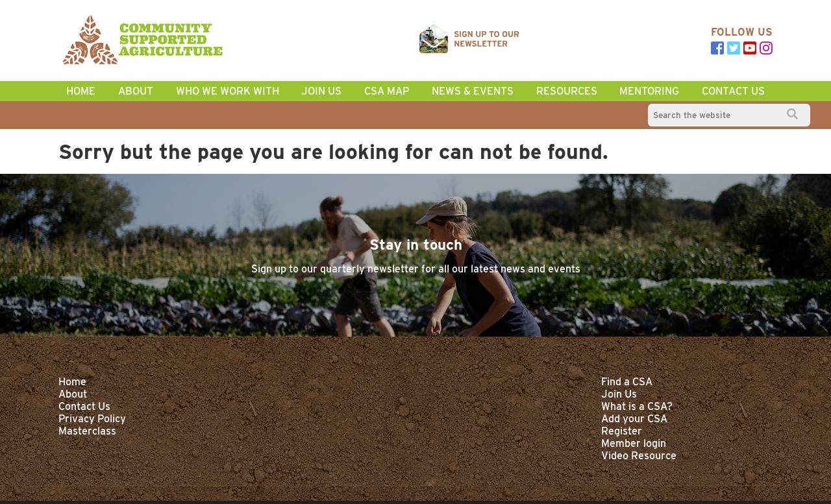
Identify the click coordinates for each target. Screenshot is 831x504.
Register (622, 431)
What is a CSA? (637, 406)
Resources (567, 91)
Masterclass (87, 431)
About (136, 91)
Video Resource (639, 456)
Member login (634, 443)
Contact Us (733, 91)
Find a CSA (627, 382)
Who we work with (228, 91)
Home (72, 382)
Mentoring (649, 91)
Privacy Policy (92, 419)
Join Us (321, 91)
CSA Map (387, 91)
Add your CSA (634, 419)
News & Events (473, 91)
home (81, 91)
